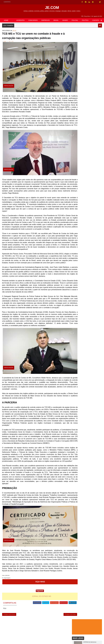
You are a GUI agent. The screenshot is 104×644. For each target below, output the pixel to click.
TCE (10, 52)
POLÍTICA (85, 20)
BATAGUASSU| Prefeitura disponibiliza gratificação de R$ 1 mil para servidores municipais (92, 81)
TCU (12, 52)
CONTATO (7, 2)
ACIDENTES (20, 20)
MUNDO (65, 20)
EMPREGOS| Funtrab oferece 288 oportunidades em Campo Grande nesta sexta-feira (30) (93, 120)
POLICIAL (75, 20)
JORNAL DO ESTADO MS (38, 616)
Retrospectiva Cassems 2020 (92, 68)
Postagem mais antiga (63, 635)
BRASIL (56, 20)
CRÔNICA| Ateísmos (90, 55)
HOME (6, 20)
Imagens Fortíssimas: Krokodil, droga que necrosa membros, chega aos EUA (92, 107)
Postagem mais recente (9, 635)
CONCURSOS (33, 20)
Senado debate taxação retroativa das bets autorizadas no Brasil (91, 93)
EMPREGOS (46, 20)
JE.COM (52, 7)
